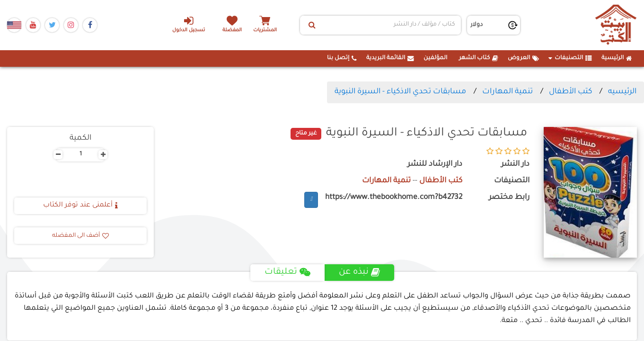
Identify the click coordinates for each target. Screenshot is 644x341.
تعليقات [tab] (287, 272)
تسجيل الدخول (189, 24)
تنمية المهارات (507, 92)
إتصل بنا (342, 58)
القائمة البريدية (390, 58)
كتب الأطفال (570, 92)
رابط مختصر (509, 198)
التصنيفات (570, 58)
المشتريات (265, 31)
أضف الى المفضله (80, 236)
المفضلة (232, 31)
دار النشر (515, 165)
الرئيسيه (622, 92)
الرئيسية (617, 58)
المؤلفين (435, 58)
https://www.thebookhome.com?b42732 (394, 198)
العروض (523, 58)
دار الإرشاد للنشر (435, 165)
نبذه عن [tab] (359, 272)
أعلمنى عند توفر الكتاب (80, 206)
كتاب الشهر (479, 58)
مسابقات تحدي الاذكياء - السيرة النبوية (400, 92)
